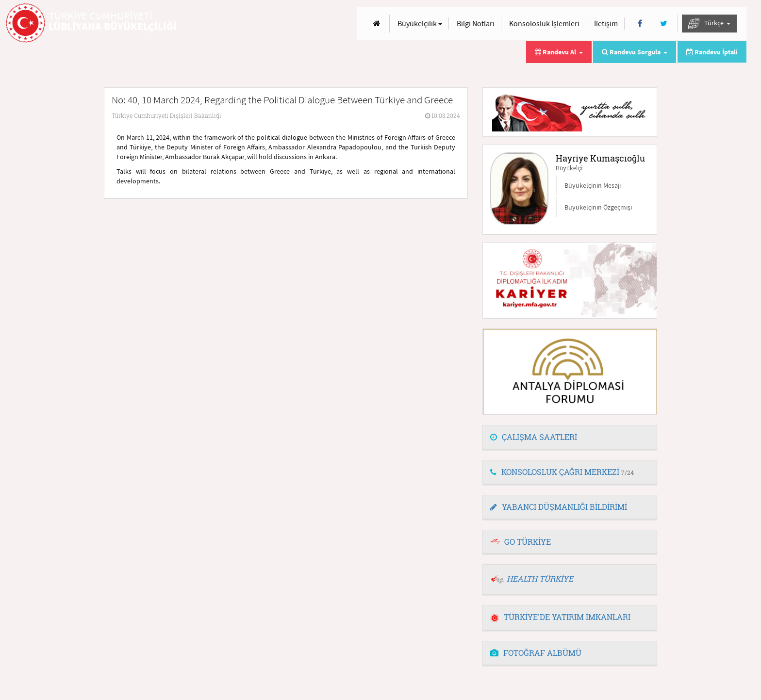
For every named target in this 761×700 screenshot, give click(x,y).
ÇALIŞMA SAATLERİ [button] (534, 437)
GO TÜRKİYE (528, 542)
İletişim (606, 23)
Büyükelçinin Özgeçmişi (598, 207)
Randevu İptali (712, 52)
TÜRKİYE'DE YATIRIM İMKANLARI (560, 617)
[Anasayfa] (377, 24)
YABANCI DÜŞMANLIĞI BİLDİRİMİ (559, 507)
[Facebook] (640, 24)
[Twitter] (664, 24)
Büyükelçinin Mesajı (593, 185)
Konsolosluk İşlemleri (544, 23)
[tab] (570, 438)
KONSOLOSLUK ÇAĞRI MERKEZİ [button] (562, 472)
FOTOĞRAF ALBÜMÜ (536, 653)
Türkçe (709, 24)
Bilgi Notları (476, 23)
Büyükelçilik (420, 23)
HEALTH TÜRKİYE (540, 578)
